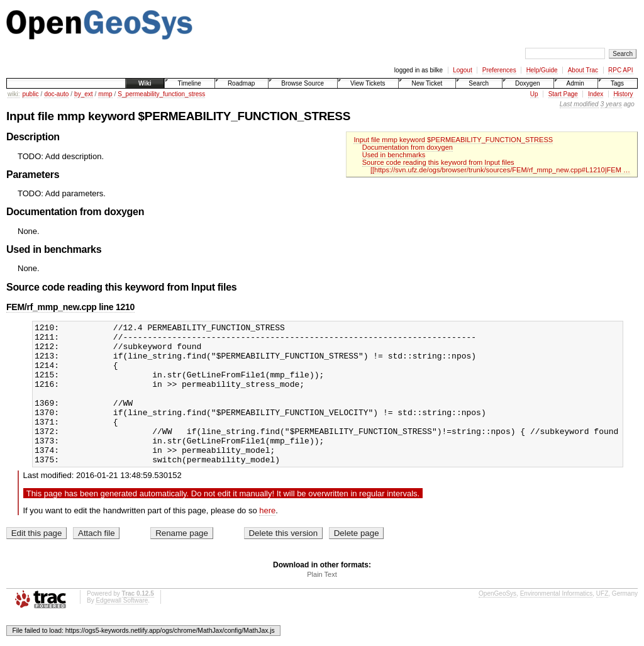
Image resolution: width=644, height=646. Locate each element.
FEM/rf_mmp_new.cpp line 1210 (70, 307)
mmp (105, 94)
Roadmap (241, 83)
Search (479, 83)
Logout (463, 70)
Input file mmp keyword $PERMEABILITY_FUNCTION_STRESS (453, 140)
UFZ (602, 622)
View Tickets (368, 83)
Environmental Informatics (557, 622)
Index (596, 94)
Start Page (563, 94)
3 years (611, 104)
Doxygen (527, 83)
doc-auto (56, 94)
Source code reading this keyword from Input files (438, 162)
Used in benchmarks (394, 155)
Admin (575, 83)
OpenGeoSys (497, 622)
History (623, 94)
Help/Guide (542, 70)
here (267, 539)
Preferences (499, 70)
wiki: (14, 94)
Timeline (189, 83)
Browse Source (303, 83)
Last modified (579, 104)
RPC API (620, 70)
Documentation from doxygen (408, 147)
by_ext (83, 94)
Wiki (145, 83)
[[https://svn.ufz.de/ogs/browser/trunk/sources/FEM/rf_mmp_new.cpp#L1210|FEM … (500, 170)
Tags (617, 83)
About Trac (583, 70)
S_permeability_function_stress (161, 94)
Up (534, 94)
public (30, 94)
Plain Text (322, 603)
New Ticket (427, 83)
